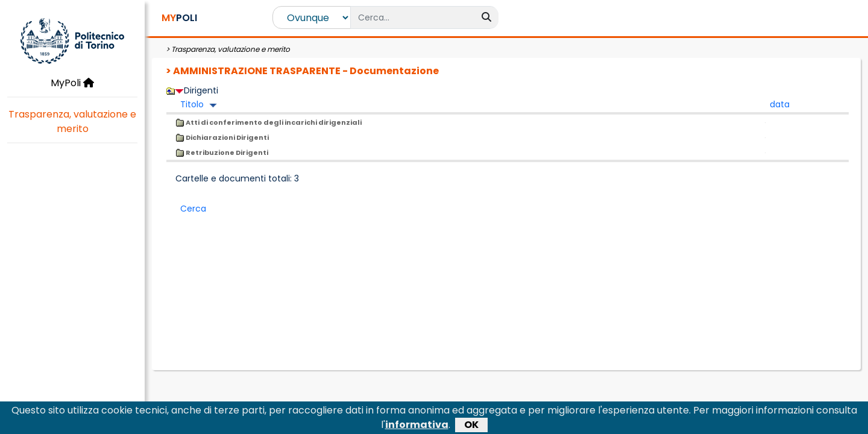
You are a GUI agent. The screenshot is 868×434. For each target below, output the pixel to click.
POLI (179, 18)
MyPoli (72, 83)
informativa (417, 426)
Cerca (193, 209)
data (780, 104)
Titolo (192, 104)
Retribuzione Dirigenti (222, 153)
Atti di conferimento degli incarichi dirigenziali (269, 122)
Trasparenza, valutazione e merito (72, 121)
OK (471, 426)
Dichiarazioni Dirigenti (222, 137)
